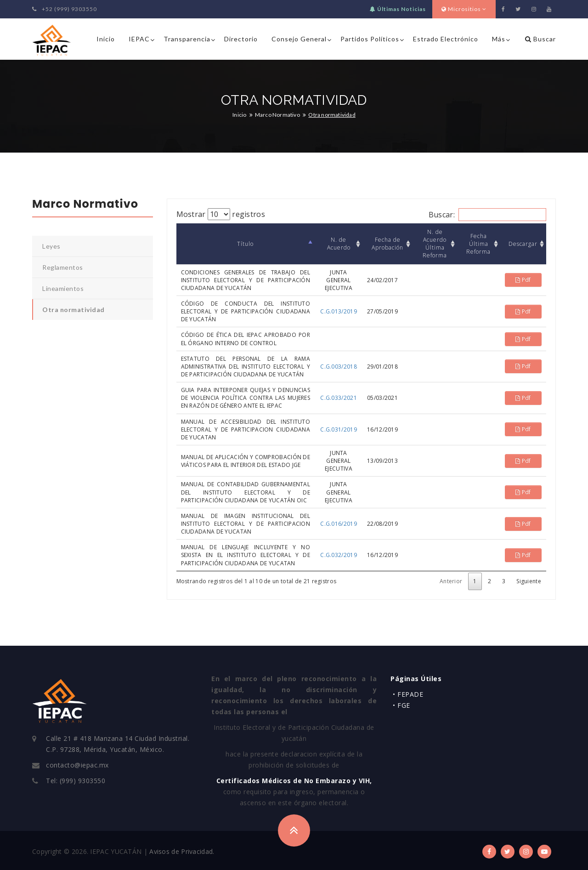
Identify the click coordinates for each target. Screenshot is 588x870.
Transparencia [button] (187, 39)
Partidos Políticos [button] (370, 39)
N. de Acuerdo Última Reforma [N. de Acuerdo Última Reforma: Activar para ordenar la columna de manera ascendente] (435, 244)
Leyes (51, 246)
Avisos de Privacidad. (182, 851)
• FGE (401, 705)
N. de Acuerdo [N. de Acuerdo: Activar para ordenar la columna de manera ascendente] (339, 244)
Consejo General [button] (299, 39)
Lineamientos (63, 288)
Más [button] (499, 39)
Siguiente (529, 581)
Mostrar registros (221, 214)
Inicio (106, 39)
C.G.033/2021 (339, 398)
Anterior (451, 581)
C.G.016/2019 (339, 524)
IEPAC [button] (139, 39)
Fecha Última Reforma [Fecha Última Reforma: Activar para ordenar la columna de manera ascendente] (478, 244)
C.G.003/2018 (339, 367)
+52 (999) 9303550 (65, 9)
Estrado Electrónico (446, 39)
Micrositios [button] (464, 9)
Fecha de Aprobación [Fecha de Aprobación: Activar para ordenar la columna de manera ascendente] (387, 244)
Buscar (540, 39)
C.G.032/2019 (339, 555)
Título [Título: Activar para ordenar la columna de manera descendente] (245, 244)
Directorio (241, 39)
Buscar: (487, 215)
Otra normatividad (73, 310)
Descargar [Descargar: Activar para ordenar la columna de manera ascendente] (523, 244)
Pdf (523, 280)
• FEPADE (408, 694)
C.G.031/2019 (339, 429)
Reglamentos (63, 267)
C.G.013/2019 (339, 311)
